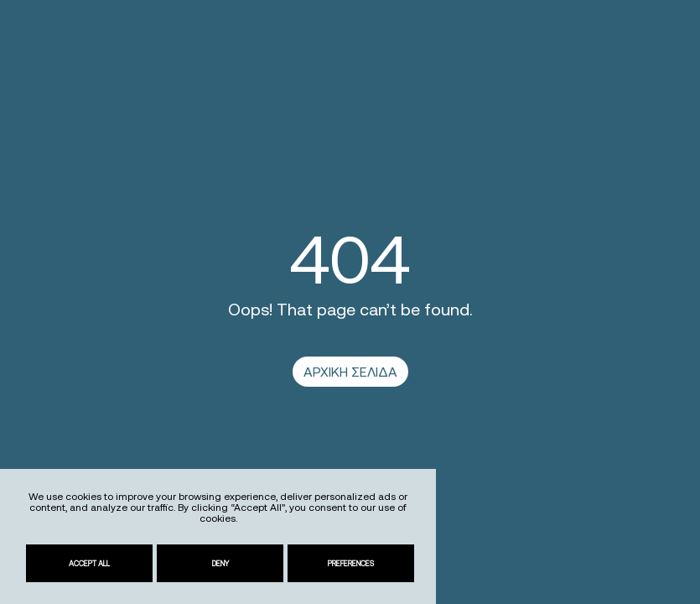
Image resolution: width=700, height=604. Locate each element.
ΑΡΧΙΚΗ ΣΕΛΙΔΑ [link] (350, 372)
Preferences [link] (351, 563)
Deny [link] (220, 563)
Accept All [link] (89, 563)
